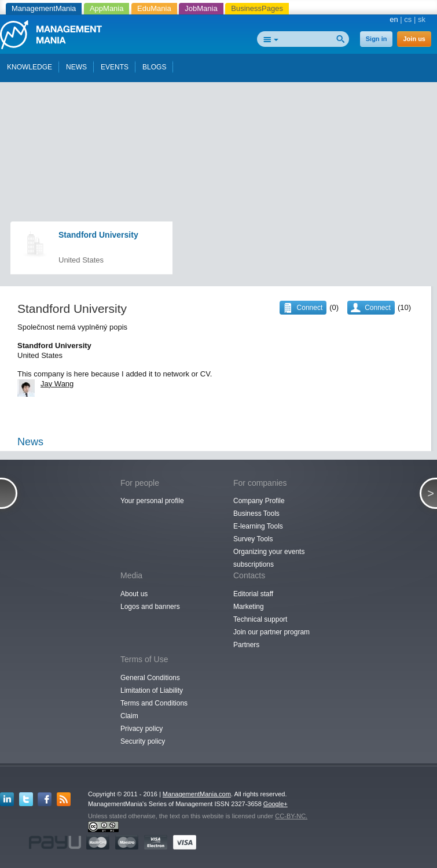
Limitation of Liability (152, 690)
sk (422, 19)
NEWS (76, 67)
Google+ (276, 804)
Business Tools (256, 514)
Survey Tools (253, 539)
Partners (246, 645)
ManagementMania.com (197, 794)
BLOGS (154, 67)
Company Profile (259, 501)
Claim (129, 716)
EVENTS (115, 67)
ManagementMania (44, 8)
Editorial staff (253, 594)
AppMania (107, 8)
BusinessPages (257, 8)
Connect (378, 308)
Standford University (98, 235)
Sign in (377, 39)
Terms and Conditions (154, 703)
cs (408, 19)
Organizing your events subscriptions (269, 558)
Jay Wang (57, 384)
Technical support (260, 619)
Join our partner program (271, 632)
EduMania (154, 8)
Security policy (143, 741)
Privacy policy (142, 729)
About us (134, 594)
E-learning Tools (258, 526)
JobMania (201, 8)
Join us (414, 39)
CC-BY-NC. (291, 816)
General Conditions (150, 678)
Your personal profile (152, 501)
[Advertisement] (219, 103)
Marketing (249, 607)
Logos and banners (150, 607)
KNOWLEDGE (30, 67)
